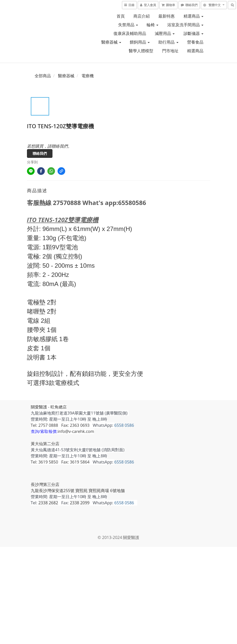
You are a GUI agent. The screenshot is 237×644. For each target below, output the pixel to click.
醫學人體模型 (141, 51)
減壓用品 (165, 33)
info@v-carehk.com (76, 431)
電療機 (88, 76)
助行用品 (168, 42)
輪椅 (152, 25)
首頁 (121, 16)
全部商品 (43, 76)
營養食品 (195, 42)
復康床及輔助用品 (130, 33)
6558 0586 (124, 425)
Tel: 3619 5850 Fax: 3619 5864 (60, 462)
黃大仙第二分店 (45, 444)
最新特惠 (166, 16)
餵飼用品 (140, 42)
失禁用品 (128, 25)
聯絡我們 (40, 153)
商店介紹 (142, 16)
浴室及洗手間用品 (185, 25)
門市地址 (170, 51)
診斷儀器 (193, 33)
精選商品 (193, 16)
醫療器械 (111, 42)
